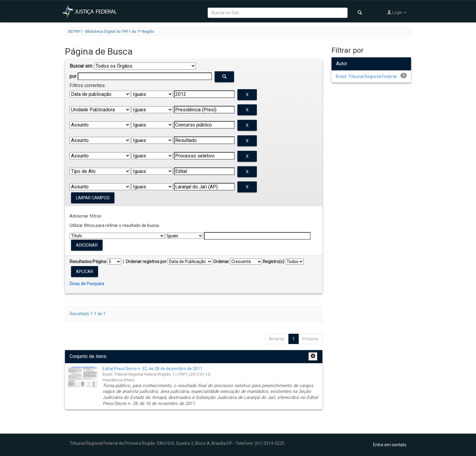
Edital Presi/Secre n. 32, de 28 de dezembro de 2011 (153, 369)
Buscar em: (81, 66)
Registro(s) (274, 262)
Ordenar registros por (146, 262)
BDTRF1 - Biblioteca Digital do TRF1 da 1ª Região (111, 31)
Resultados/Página (88, 262)
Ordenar (221, 262)
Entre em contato (390, 445)
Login (397, 12)
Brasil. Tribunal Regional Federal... (367, 76)
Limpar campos (93, 198)
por (73, 76)
